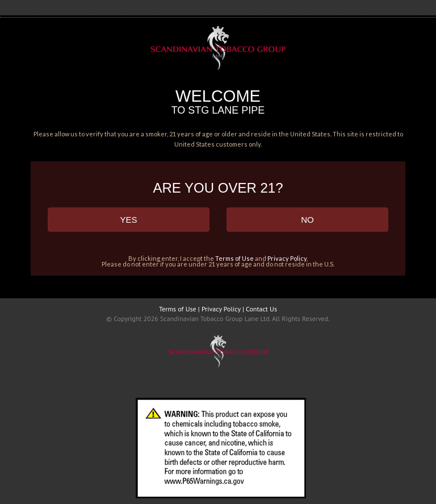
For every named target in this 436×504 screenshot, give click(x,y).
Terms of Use (234, 258)
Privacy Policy (287, 258)
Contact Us (261, 309)
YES (128, 220)
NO (307, 220)
